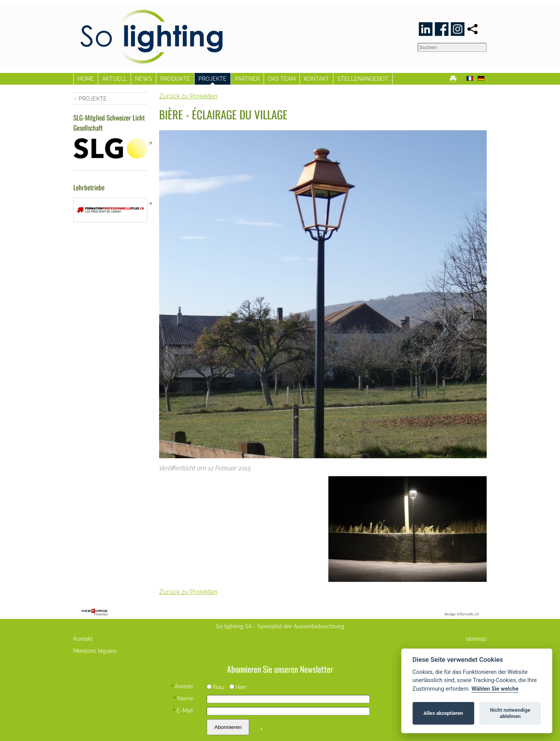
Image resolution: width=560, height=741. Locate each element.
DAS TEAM (282, 79)
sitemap (476, 639)
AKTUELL (114, 79)
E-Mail (183, 710)
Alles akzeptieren (443, 713)
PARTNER (247, 79)
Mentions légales (95, 651)
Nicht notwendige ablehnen (510, 713)
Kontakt (83, 639)
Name (183, 698)
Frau (215, 687)
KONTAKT (316, 79)
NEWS (144, 79)
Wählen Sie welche (495, 689)
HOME (86, 79)
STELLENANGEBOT (363, 79)
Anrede (182, 686)
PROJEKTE (213, 79)
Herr (238, 687)
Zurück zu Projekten (188, 96)
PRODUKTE (175, 79)
